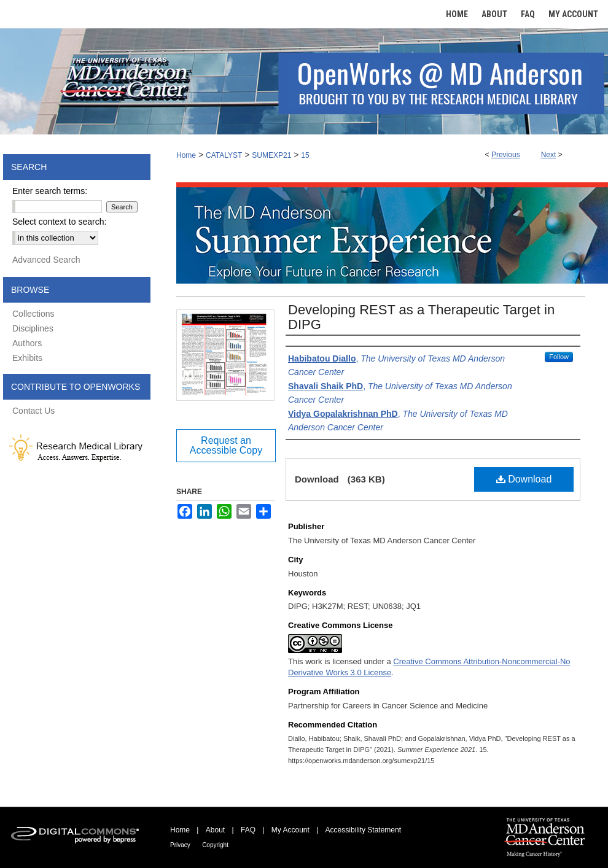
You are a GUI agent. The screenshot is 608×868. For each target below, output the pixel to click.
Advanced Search (46, 260)
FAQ (248, 830)
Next (549, 155)
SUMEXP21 (271, 155)
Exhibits (27, 358)
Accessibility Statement (363, 830)
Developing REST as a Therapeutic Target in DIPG (421, 317)
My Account (290, 830)
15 (305, 155)
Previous (506, 155)
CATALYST (224, 155)
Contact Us (33, 411)
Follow (559, 357)
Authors (27, 343)
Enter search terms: (50, 191)
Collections (33, 314)
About (215, 830)
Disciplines (33, 328)
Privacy (180, 845)
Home (186, 155)
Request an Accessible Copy (226, 445)
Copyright (215, 845)
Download (524, 479)
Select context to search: (59, 222)
